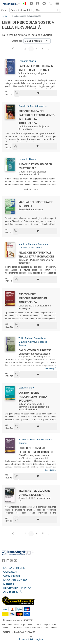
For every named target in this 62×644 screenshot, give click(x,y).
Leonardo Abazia (27, 61)
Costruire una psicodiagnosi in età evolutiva (33, 397)
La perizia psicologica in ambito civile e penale (36, 68)
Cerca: (5, 10)
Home (5, 16)
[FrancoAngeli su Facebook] (4, 561)
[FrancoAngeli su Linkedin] (8, 561)
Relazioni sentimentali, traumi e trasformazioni (36, 255)
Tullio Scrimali (26, 338)
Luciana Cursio (26, 388)
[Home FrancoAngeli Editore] (11, 4)
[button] (24, 4)
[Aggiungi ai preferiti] (39, 93)
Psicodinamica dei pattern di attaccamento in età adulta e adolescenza (37, 117)
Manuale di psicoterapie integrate (36, 204)
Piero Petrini (35, 248)
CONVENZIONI (12, 576)
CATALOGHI (10, 572)
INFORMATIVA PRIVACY (17, 588)
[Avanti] (49, 49)
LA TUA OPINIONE (14, 568)
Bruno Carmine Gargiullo (31, 440)
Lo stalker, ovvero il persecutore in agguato (36, 450)
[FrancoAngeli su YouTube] (16, 561)
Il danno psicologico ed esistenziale (35, 166)
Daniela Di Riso (26, 106)
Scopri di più (51, 368)
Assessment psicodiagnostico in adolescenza (33, 298)
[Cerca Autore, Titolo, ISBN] (33, 10)
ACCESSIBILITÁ (12, 592)
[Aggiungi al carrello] (17, 93)
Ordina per (17, 41)
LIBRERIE (9, 584)
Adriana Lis (41, 106)
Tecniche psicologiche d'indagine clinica (34, 493)
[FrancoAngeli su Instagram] (12, 561)
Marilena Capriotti (28, 244)
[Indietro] (13, 49)
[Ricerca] (59, 10)
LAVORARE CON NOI (15, 580)
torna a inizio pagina (31, 639)
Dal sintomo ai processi (35, 350)
